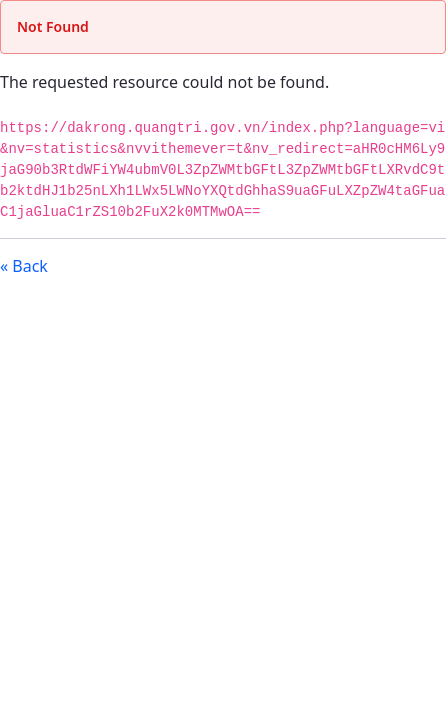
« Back (24, 266)
